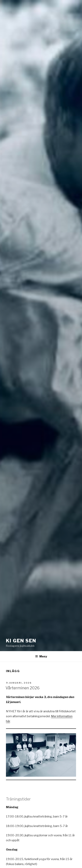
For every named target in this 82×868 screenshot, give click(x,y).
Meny (41, 656)
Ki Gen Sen (21, 641)
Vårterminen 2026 (23, 688)
